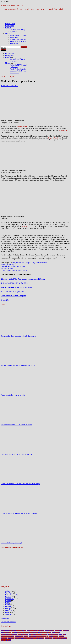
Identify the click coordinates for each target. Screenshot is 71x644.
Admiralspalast (5, 630)
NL (47, 636)
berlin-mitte (41, 630)
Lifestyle (11, 77)
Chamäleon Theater (20, 632)
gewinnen (14, 634)
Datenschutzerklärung (17, 30)
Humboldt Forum (42, 634)
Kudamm (56, 634)
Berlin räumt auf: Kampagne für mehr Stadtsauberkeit (20, 513)
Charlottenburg (30, 632)
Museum (12, 636)
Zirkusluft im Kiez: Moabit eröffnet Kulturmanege (19, 336)
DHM (37, 632)
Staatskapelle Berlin (32, 638)
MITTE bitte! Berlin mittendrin (12, 5)
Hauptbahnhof (33, 634)
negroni (35, 262)
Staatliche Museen (20, 638)
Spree (13, 638)
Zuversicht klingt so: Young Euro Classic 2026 (17, 454)
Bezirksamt (66, 630)
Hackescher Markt (23, 634)
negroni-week (43, 262)
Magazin (8, 34)
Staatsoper (41, 638)
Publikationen (10, 24)
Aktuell (3, 77)
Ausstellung (23, 630)
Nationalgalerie (33, 636)
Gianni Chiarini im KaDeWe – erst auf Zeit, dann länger (20, 484)
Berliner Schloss (50, 630)
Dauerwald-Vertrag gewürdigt (11, 543)
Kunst (61, 634)
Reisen (8, 612)
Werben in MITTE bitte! (18, 35)
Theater (63, 638)
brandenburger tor (6, 632)
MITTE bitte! (5, 636)
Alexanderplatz (15, 630)
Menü (4, 49)
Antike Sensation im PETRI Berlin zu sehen (16, 425)
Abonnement (14, 43)
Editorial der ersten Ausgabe (13, 296)
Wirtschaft (9, 614)
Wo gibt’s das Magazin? (18, 39)
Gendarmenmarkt (6, 634)
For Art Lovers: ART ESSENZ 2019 (16, 287)
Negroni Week (22, 126)
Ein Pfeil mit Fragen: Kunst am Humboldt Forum (18, 366)
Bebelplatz (30, 630)
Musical (26, 636)
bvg (13, 632)
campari (15, 262)
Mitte (64, 634)
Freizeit (8, 597)
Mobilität (8, 610)
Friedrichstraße (56, 632)
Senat (9, 638)
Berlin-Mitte (10, 26)
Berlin (35, 630)
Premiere (61, 636)
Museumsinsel (19, 636)
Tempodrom (56, 638)
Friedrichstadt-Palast (45, 632)
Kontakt (8, 28)
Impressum (13, 32)
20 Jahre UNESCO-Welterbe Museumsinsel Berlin (23, 279)
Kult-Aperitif (28, 262)
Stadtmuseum (49, 638)
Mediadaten (14, 37)
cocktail (21, 262)
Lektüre (8, 607)
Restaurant (4, 638)
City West (9, 593)
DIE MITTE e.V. (11, 595)
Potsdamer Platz (54, 636)
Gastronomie (10, 599)
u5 (66, 638)
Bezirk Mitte (58, 630)
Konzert (50, 634)
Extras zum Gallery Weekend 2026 (13, 395)
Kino (7, 603)
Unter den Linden (6, 640)
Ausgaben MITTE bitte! (18, 41)
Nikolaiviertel (42, 636)
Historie (8, 601)
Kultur (8, 605)
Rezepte (25, 226)
